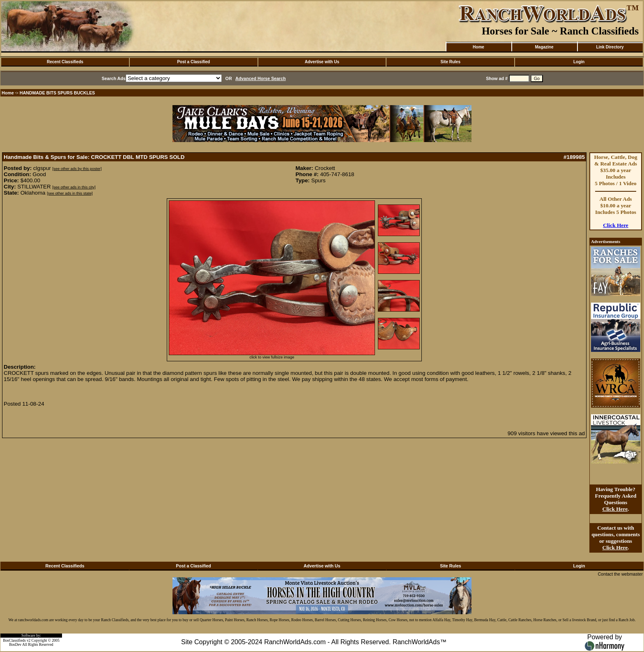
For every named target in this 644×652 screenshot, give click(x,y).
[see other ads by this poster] (77, 169)
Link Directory (610, 47)
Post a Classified (193, 62)
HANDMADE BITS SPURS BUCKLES (57, 93)
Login (579, 62)
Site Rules (451, 62)
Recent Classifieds (65, 62)
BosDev (15, 645)
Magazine (544, 47)
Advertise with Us (322, 62)
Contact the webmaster (620, 574)
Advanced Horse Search (261, 78)
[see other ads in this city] (74, 187)
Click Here (616, 225)
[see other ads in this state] (70, 193)
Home (478, 47)
